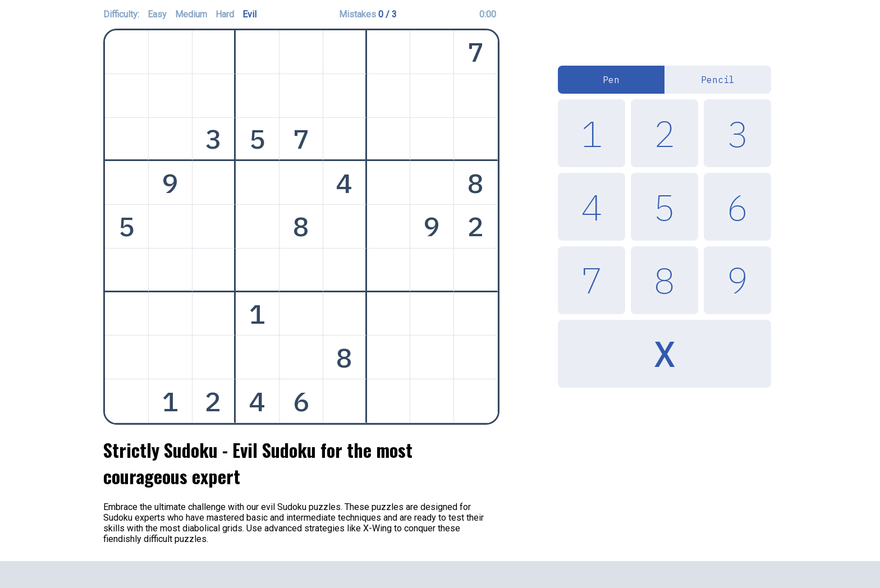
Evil (249, 14)
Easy (157, 14)
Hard (225, 14)
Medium (191, 14)
